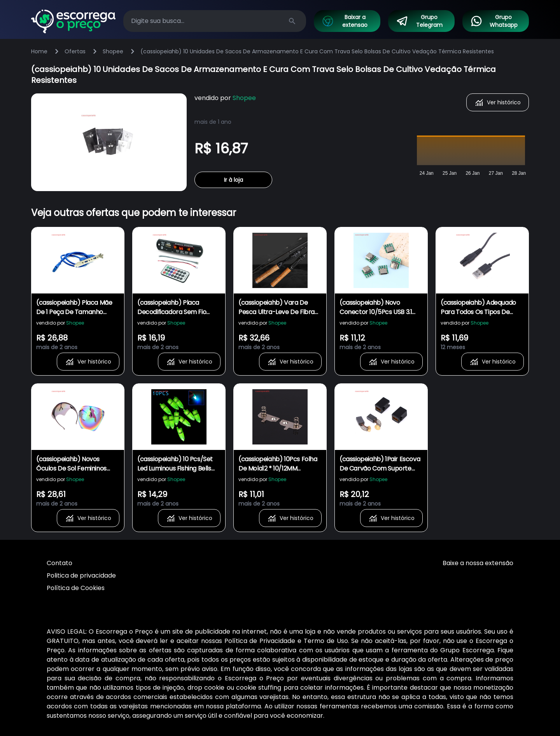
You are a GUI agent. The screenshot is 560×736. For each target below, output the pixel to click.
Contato (59, 563)
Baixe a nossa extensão (478, 563)
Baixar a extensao (345, 21)
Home (39, 51)
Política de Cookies (76, 588)
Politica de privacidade (81, 575)
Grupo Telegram (419, 21)
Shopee (113, 51)
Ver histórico (498, 102)
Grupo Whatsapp (494, 21)
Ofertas (75, 51)
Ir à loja (234, 180)
